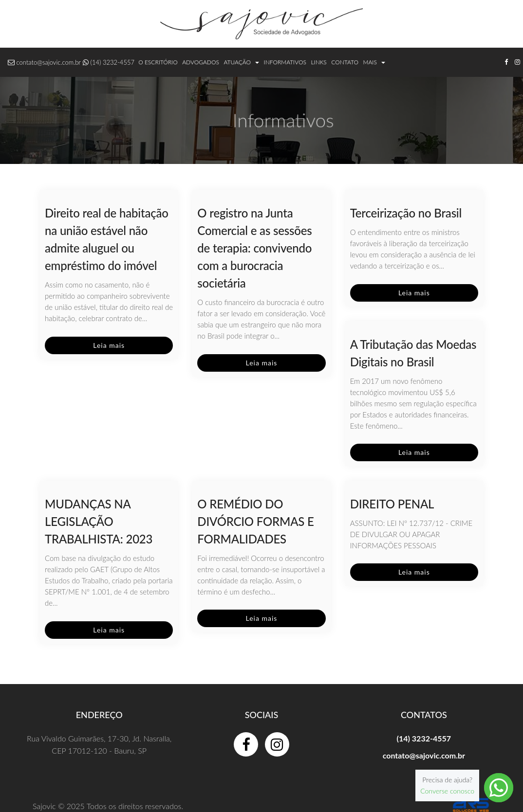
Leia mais (109, 345)
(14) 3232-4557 (112, 62)
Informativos (285, 62)
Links (318, 62)
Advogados (201, 62)
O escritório (158, 62)
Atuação (242, 62)
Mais (374, 62)
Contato (345, 62)
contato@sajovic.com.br (49, 62)
